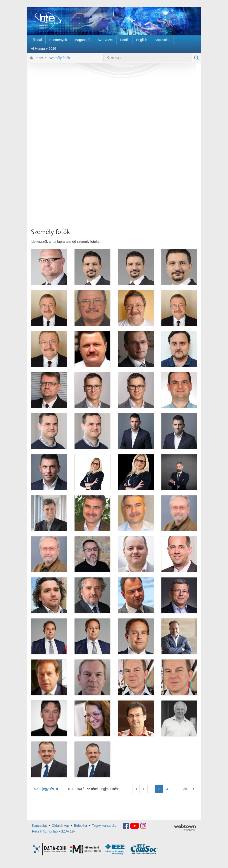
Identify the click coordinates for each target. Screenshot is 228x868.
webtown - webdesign (185, 828)
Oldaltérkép (60, 826)
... (176, 789)
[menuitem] (36, 40)
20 (185, 789)
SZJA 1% (68, 831)
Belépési (81, 826)
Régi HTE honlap (45, 831)
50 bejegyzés (46, 789)
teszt (39, 58)
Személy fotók (59, 58)
